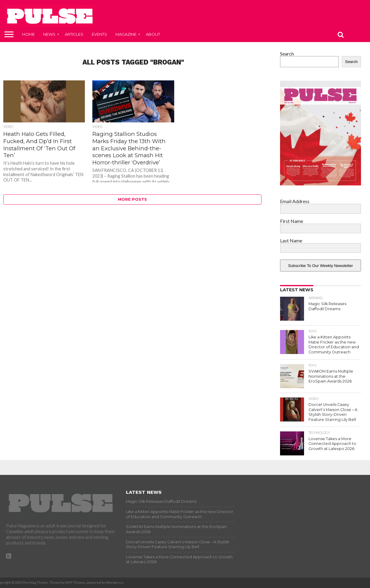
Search (287, 54)
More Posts (132, 199)
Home (28, 34)
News (49, 34)
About (153, 34)
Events (99, 34)
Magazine (126, 34)
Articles (74, 34)
